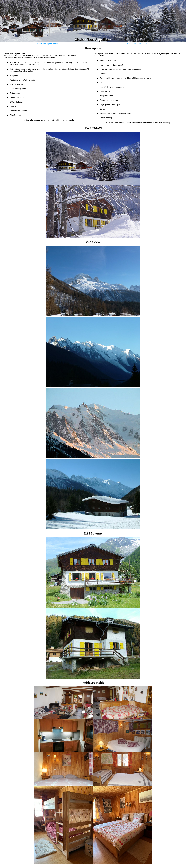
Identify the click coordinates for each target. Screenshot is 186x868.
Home (130, 44)
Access (146, 44)
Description (48, 44)
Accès (56, 44)
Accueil (40, 44)
